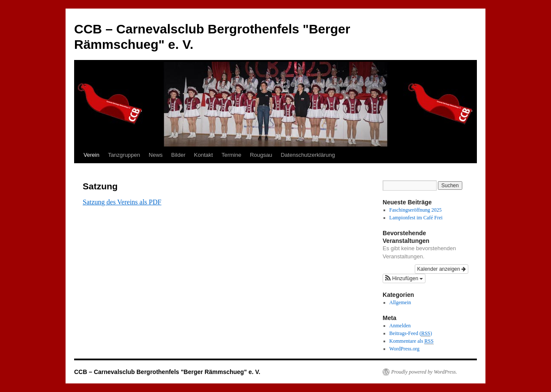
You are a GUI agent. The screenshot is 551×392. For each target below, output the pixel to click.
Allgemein (400, 302)
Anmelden (400, 326)
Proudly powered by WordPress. (424, 372)
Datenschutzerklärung (308, 155)
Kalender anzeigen (442, 269)
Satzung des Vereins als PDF (122, 202)
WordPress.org (404, 349)
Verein (91, 155)
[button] (404, 278)
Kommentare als (412, 341)
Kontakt (204, 155)
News (156, 155)
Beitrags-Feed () (411, 334)
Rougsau (261, 155)
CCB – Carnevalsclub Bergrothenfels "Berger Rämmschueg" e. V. (167, 372)
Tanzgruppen (124, 155)
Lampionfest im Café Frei (416, 218)
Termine (231, 155)
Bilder (178, 155)
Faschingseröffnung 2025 (416, 210)
